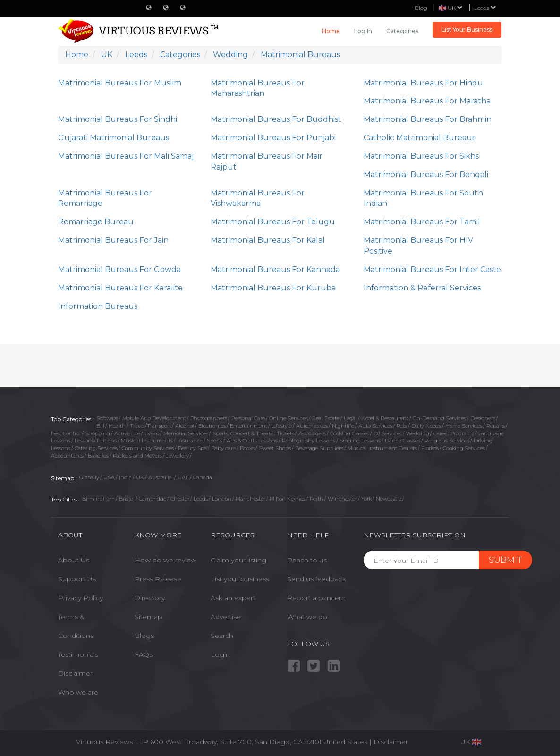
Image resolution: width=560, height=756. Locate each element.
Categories (402, 31)
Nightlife (343, 426)
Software (107, 418)
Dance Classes (403, 441)
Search (222, 636)
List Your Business (467, 30)
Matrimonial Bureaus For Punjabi (273, 138)
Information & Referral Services (422, 288)
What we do (307, 617)
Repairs (496, 426)
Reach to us (307, 560)
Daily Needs (426, 426)
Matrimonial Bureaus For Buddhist (276, 119)
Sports (215, 441)
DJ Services (388, 433)
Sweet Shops (275, 448)
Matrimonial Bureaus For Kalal (268, 240)
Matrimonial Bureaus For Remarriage (105, 198)
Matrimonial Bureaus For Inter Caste (432, 269)
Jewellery (178, 456)
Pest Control (66, 433)
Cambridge (153, 499)
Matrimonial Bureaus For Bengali (426, 174)
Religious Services (447, 441)
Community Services (148, 448)
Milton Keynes (288, 499)
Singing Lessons (360, 441)
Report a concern (316, 598)
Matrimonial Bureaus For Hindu (423, 83)
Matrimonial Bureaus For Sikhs (421, 156)
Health (117, 426)
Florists (430, 448)
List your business (240, 579)
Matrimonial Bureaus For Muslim (120, 83)
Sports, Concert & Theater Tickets (253, 433)
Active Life (127, 433)
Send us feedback (317, 579)
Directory (150, 598)
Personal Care (248, 418)
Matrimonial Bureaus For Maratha (427, 101)
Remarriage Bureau (96, 222)
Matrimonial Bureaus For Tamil (422, 222)
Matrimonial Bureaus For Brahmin (428, 119)
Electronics (212, 426)
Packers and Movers (137, 456)
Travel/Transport (150, 426)
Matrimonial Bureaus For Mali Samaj (126, 156)
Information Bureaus (98, 306)
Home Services (464, 426)
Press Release (158, 579)
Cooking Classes (350, 433)
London (222, 499)
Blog (421, 8)
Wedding (418, 433)
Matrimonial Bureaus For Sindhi (118, 119)
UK (140, 477)
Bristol (127, 499)
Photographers (209, 418)
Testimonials (78, 654)
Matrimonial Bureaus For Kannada (275, 269)
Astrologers (312, 433)
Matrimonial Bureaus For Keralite (120, 288)
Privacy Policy (81, 598)
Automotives (312, 426)
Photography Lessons (309, 441)
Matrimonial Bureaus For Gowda (119, 269)
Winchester (342, 499)
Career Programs (454, 433)
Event (152, 433)
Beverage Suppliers (319, 448)
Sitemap (148, 617)
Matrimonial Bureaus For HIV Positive (418, 246)
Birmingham (98, 499)
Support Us (77, 579)
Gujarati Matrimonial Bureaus (114, 138)
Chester (180, 499)
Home (331, 31)
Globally (89, 477)
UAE (183, 477)
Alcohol (185, 426)
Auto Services (375, 426)
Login (220, 654)
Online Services (288, 418)
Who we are (78, 692)
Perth (317, 499)
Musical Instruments (147, 441)
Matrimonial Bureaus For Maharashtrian (258, 88)
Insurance (190, 441)
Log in (363, 31)
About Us (74, 560)
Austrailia (161, 477)
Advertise (226, 617)
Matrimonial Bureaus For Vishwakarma (258, 198)
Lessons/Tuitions (96, 441)
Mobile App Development (154, 418)
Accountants (67, 456)
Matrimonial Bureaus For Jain (113, 240)
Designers (483, 418)
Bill (100, 426)
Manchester (250, 499)
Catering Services (96, 448)
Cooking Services (464, 448)
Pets (402, 426)
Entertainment (249, 426)
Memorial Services (186, 433)
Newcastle (389, 499)
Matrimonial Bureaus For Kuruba (273, 288)
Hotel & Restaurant (385, 418)
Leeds (485, 8)
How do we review (165, 560)
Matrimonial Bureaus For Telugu (273, 222)
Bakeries (98, 456)
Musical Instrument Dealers (382, 448)
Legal (350, 418)
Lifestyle (282, 426)
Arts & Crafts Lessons (252, 441)
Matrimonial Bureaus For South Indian (423, 198)
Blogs (144, 636)
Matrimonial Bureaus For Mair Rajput (267, 161)
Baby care (223, 448)
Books (247, 448)
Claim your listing (238, 560)
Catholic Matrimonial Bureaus (420, 138)
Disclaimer (75, 673)
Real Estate (326, 418)
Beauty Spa (192, 448)
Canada (203, 477)
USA (109, 477)
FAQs (144, 654)
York (366, 499)
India (125, 477)
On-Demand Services (439, 418)
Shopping (98, 433)
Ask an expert (233, 598)
